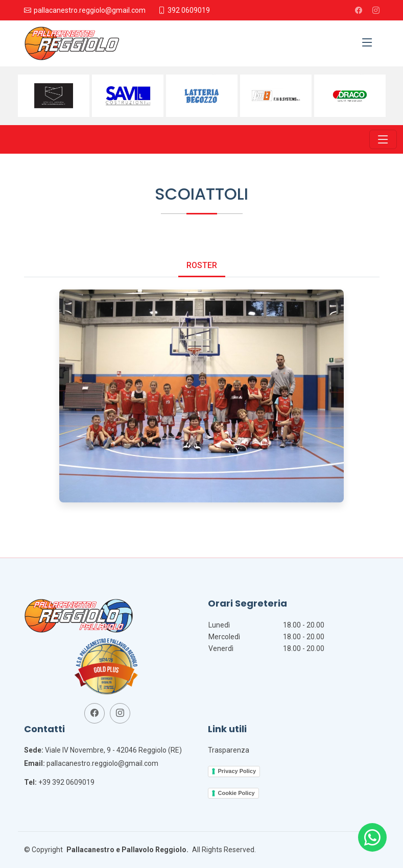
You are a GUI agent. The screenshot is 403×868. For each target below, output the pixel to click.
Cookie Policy (236, 793)
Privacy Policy (237, 771)
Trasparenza (229, 750)
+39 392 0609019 (66, 782)
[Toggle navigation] (383, 139)
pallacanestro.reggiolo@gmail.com (102, 763)
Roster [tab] (202, 265)
